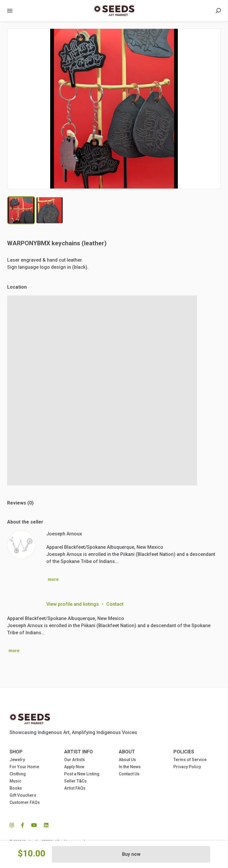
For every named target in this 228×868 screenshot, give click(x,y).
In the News (130, 767)
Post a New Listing (82, 774)
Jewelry (17, 760)
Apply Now (74, 767)
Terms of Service (190, 760)
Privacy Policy (187, 767)
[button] (114, 109)
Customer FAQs (25, 802)
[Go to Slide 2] (50, 210)
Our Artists (75, 760)
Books (16, 788)
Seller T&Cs (75, 781)
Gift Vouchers (23, 795)
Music (15, 781)
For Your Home (24, 767)
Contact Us (129, 774)
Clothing (18, 774)
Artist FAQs (75, 788)
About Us (127, 760)
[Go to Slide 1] (21, 210)
